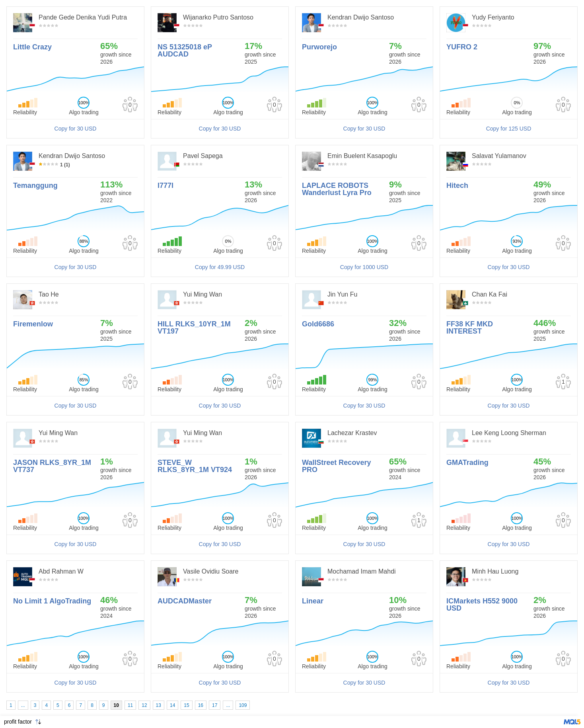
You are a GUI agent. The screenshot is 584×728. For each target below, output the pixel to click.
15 (186, 705)
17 (215, 705)
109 (243, 705)
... (23, 705)
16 (201, 705)
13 (159, 705)
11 (130, 705)
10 (116, 705)
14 (172, 705)
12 (144, 705)
